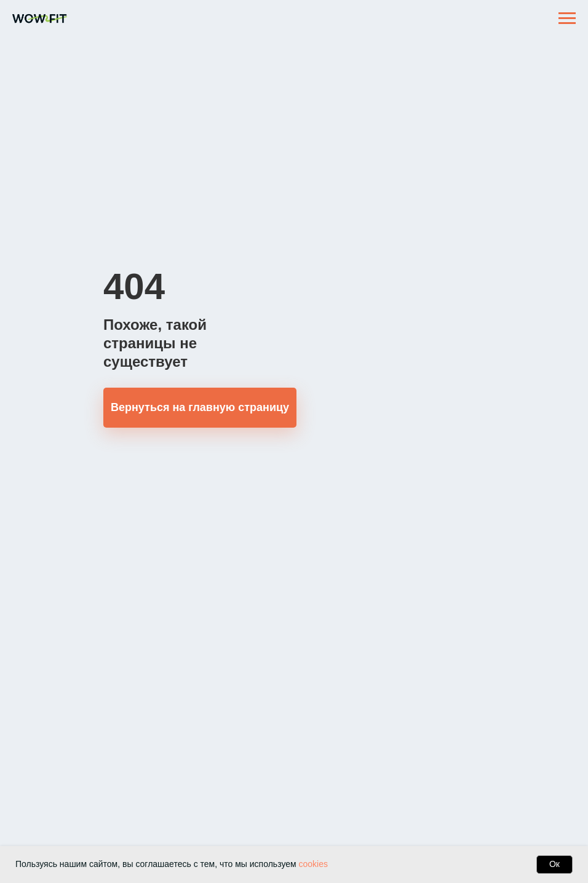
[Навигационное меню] (567, 18)
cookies (313, 864)
